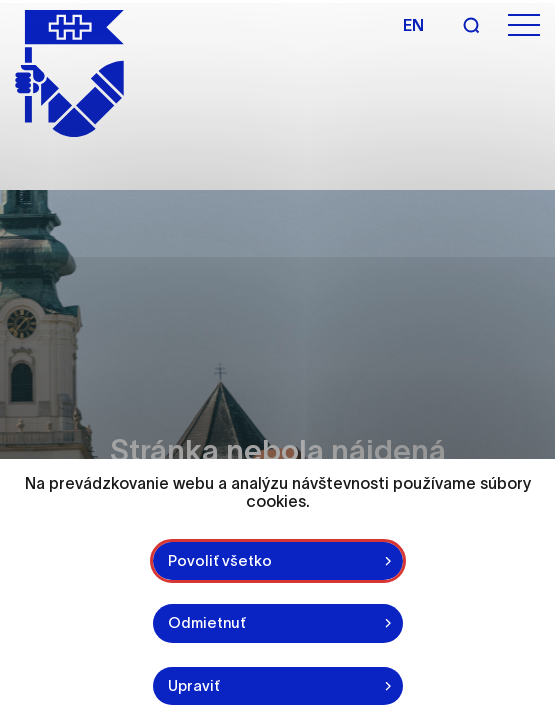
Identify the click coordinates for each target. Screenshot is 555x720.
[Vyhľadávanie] (471, 25)
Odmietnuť (207, 622)
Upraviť (194, 685)
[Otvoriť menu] (524, 25)
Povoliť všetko (220, 560)
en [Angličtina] (413, 25)
